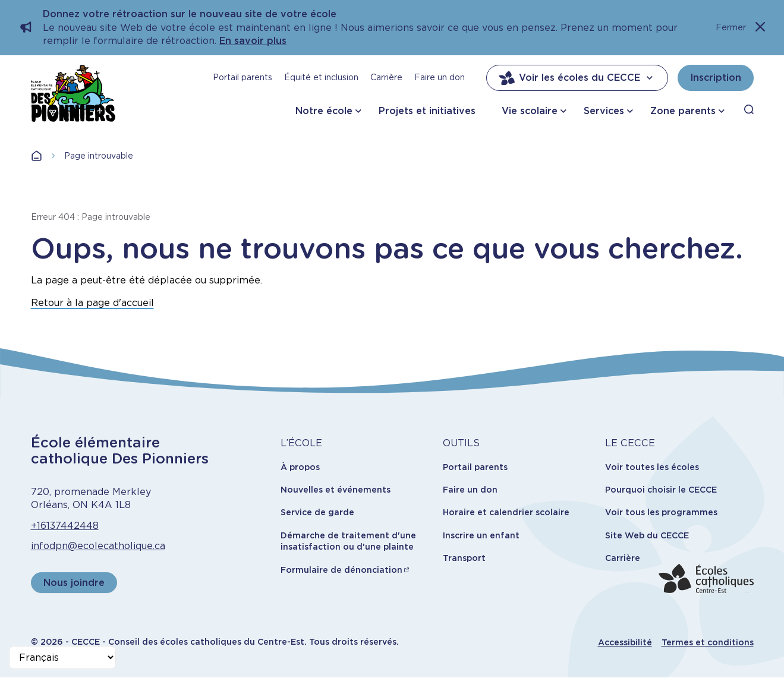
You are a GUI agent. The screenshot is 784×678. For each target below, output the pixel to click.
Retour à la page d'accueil (92, 303)
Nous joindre (74, 583)
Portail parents (243, 77)
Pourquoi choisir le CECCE (661, 490)
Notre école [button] (324, 111)
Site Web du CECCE (647, 535)
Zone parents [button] (683, 111)
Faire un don (440, 77)
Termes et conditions (708, 642)
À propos (300, 467)
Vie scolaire (530, 111)
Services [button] (604, 111)
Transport (464, 558)
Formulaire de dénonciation (341, 570)
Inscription (716, 78)
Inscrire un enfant (481, 535)
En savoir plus (253, 41)
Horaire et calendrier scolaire (506, 512)
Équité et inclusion (321, 77)
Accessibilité (625, 642)
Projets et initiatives (427, 111)
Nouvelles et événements (336, 490)
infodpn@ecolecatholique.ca (98, 546)
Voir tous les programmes (661, 512)
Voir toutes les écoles (652, 467)
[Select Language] (62, 657)
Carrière (386, 77)
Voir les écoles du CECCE (577, 78)
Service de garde (317, 512)
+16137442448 (65, 526)
